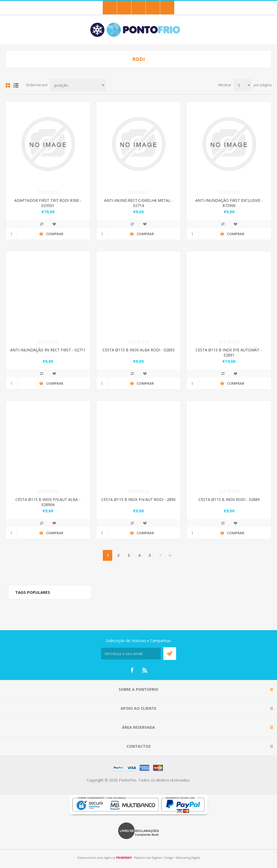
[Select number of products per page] (243, 85)
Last (170, 555)
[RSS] (145, 670)
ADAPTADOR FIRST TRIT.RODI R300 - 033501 (48, 203)
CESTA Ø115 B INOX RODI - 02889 (229, 499)
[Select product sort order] (78, 85)
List (16, 85)
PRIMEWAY (124, 858)
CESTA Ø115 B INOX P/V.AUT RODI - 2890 (138, 499)
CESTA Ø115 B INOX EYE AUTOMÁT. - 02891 (229, 352)
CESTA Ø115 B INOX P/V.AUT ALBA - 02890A (48, 502)
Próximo (160, 555)
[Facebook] (132, 670)
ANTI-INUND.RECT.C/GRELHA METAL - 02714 (138, 203)
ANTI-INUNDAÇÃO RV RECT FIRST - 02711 (48, 350)
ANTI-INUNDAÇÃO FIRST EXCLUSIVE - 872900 (229, 203)
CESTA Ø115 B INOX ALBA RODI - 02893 (138, 350)
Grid (8, 85)
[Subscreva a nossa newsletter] (131, 654)
